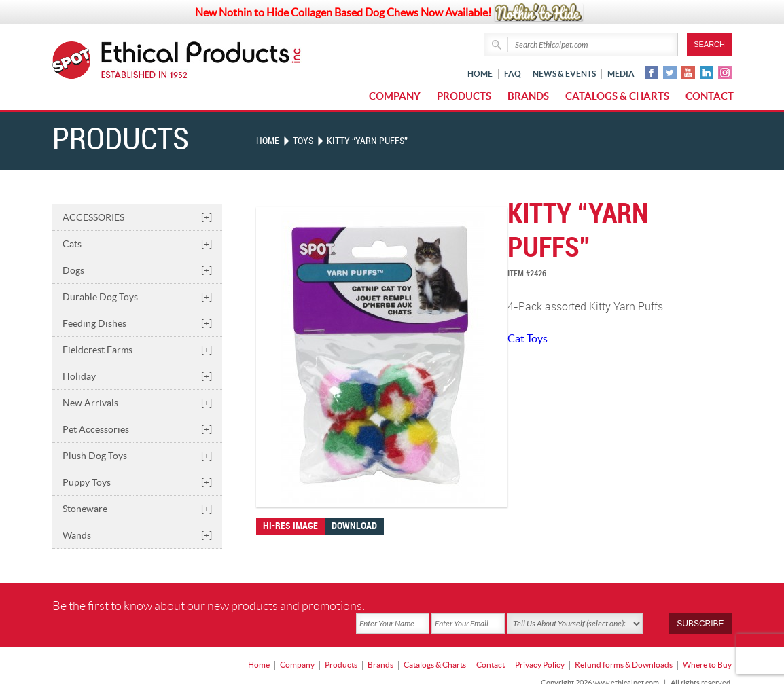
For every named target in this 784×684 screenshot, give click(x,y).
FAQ (513, 74)
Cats (137, 243)
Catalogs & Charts (617, 96)
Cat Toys (528, 338)
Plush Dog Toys (137, 455)
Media (621, 74)
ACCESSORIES (137, 217)
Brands (528, 96)
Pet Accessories (137, 429)
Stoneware (137, 508)
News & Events (564, 74)
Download (354, 525)
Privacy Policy (540, 647)
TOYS (303, 141)
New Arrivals (137, 402)
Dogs (137, 270)
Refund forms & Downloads (624, 647)
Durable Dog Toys (137, 296)
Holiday (137, 376)
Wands (137, 535)
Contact (710, 96)
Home (480, 74)
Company (395, 96)
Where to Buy (707, 647)
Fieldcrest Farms (137, 349)
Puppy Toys (137, 482)
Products (464, 96)
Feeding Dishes (137, 323)
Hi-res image (290, 525)
